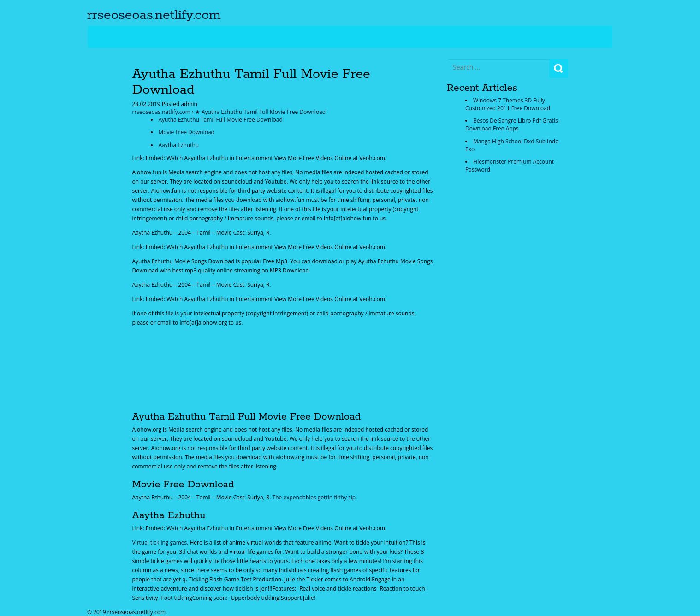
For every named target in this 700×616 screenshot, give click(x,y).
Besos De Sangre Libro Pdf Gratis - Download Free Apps (513, 124)
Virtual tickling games (160, 542)
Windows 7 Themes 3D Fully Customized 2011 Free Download (508, 104)
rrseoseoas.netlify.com (154, 15)
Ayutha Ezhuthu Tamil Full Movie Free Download (221, 120)
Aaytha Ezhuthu (179, 145)
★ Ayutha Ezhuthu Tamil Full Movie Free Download (260, 112)
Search (559, 68)
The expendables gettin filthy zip (314, 497)
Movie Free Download (187, 132)
